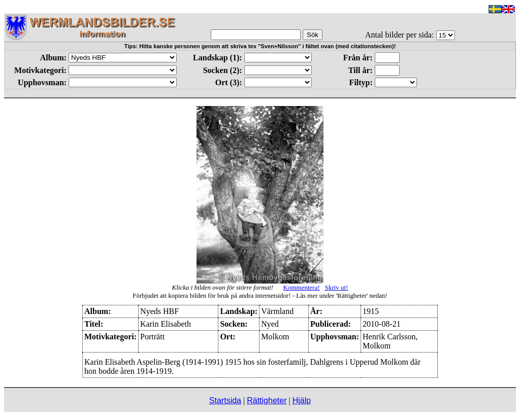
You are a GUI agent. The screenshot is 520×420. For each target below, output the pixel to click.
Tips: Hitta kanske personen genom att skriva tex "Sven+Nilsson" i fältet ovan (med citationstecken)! (260, 46)
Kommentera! (302, 287)
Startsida (225, 400)
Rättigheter (267, 400)
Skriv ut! (337, 287)
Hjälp (302, 400)
